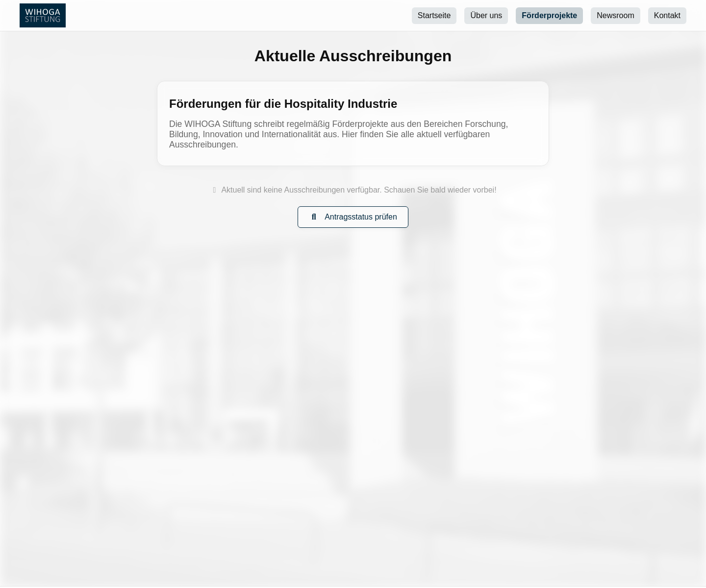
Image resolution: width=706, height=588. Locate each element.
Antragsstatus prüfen (353, 217)
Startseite (434, 15)
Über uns (486, 15)
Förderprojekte (549, 15)
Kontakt (667, 15)
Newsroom (615, 15)
